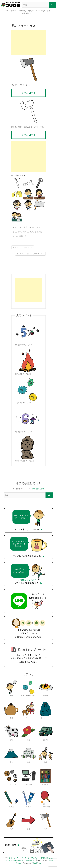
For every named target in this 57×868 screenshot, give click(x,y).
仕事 (43, 489)
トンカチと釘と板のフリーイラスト (30, 254)
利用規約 (23, 11)
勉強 (37, 489)
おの (33, 227)
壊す (19, 232)
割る (14, 232)
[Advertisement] (28, 42)
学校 (34, 489)
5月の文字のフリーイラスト (24, 345)
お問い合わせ (27, 13)
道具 (25, 227)
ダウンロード (28, 93)
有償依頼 (31, 11)
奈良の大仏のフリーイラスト (25, 461)
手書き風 (38, 232)
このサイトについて (10, 11)
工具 (31, 232)
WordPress (37, 863)
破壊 (21, 236)
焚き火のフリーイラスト (23, 374)
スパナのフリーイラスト (23, 247)
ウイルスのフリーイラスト (24, 403)
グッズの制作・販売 (43, 11)
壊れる (25, 232)
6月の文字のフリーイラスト (24, 432)
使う (38, 227)
